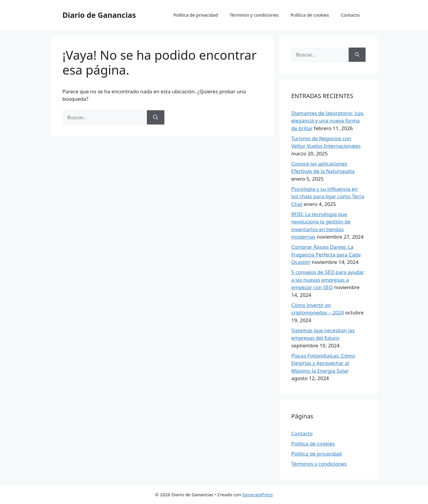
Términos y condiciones (254, 15)
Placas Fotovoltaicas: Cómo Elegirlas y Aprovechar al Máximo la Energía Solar (323, 363)
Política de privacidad (196, 15)
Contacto (350, 15)
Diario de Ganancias (99, 15)
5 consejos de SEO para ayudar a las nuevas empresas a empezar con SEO (328, 280)
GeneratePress (258, 494)
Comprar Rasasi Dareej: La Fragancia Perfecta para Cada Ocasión (326, 254)
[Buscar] (156, 117)
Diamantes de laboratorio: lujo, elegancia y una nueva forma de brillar (328, 121)
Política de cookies (310, 15)
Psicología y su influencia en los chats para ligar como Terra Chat (328, 196)
